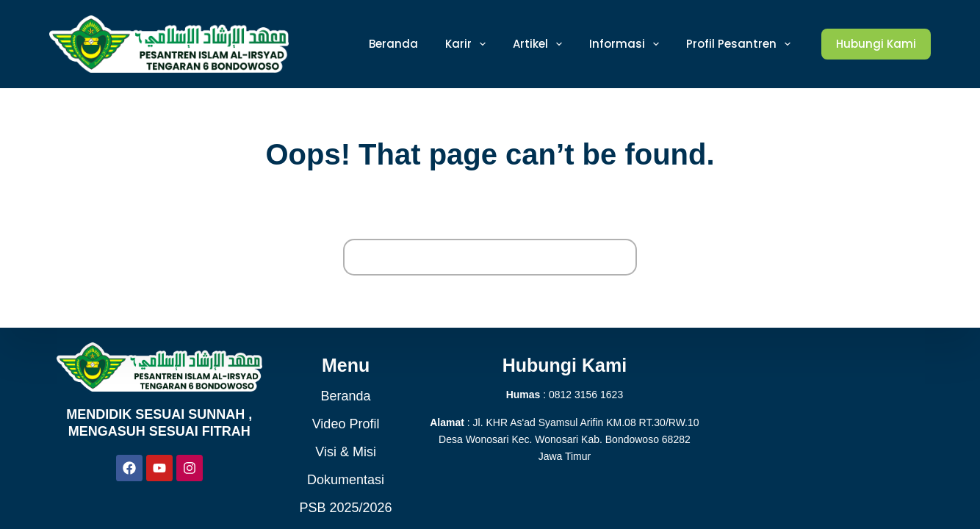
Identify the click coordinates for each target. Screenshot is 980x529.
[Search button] (619, 257)
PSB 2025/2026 (346, 508)
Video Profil (346, 424)
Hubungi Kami (876, 44)
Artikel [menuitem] (540, 44)
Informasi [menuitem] (627, 44)
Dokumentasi (346, 480)
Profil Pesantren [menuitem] (741, 44)
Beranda (346, 396)
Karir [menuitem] (468, 44)
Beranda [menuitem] (393, 44)
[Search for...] (472, 257)
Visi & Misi (346, 452)
